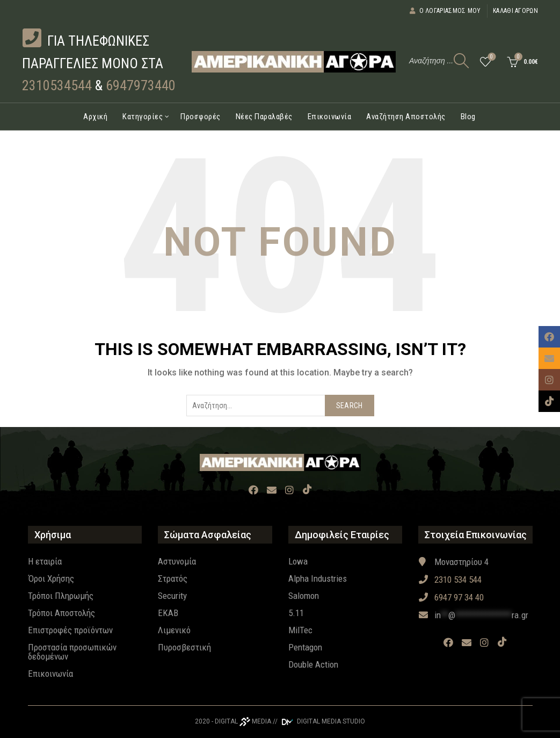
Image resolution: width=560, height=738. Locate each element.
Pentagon (305, 647)
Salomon (304, 596)
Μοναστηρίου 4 (453, 562)
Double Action (313, 664)
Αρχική (95, 117)
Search (350, 406)
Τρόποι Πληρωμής (61, 596)
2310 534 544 (450, 580)
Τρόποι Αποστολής (61, 613)
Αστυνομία (177, 561)
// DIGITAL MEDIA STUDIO (319, 721)
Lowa (298, 561)
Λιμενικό (174, 630)
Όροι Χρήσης (51, 578)
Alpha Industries (318, 578)
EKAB (168, 613)
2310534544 (57, 85)
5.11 (296, 613)
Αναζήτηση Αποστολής (406, 117)
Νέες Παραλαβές (264, 117)
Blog (468, 117)
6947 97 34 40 (451, 597)
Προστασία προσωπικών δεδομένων (72, 652)
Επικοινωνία (330, 117)
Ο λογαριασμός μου (445, 11)
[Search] (461, 61)
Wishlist (490, 57)
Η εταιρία (45, 561)
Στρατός (173, 578)
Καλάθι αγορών (515, 11)
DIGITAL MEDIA (243, 721)
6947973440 (141, 85)
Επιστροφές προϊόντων (70, 630)
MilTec (300, 630)
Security (172, 596)
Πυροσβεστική (184, 647)
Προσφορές (201, 117)
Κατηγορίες (143, 117)
